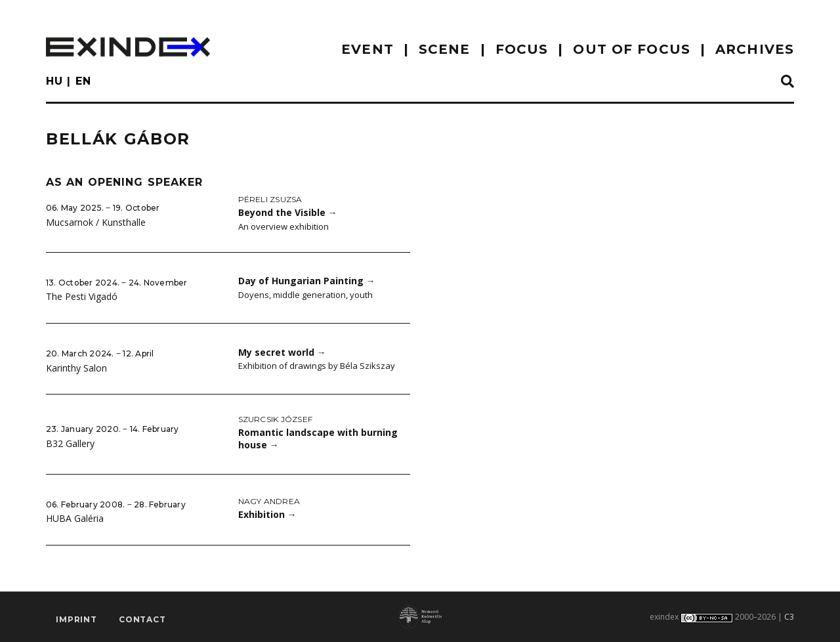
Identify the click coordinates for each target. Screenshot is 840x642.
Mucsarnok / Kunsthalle (96, 222)
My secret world (282, 352)
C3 (789, 617)
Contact (142, 619)
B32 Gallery (70, 443)
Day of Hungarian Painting (307, 281)
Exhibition (267, 514)
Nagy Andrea (269, 501)
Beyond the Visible (288, 212)
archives (755, 49)
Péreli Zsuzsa (270, 199)
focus (522, 49)
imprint (76, 619)
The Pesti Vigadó (82, 296)
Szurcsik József (276, 419)
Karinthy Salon (76, 368)
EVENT (367, 49)
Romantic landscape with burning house (318, 439)
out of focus (631, 49)
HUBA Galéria (75, 518)
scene (445, 49)
